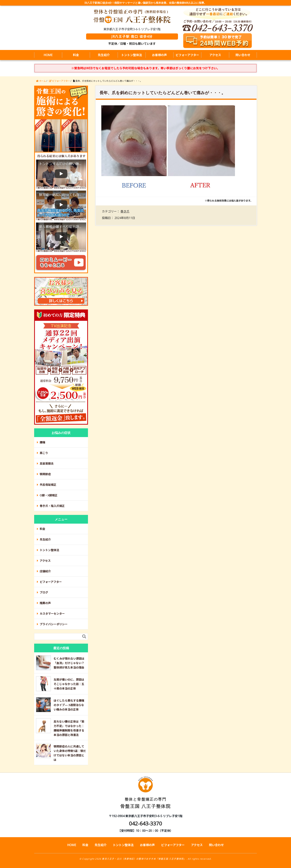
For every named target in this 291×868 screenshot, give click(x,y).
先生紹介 (104, 55)
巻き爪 (125, 211)
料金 (76, 55)
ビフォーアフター (187, 55)
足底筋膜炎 (47, 463)
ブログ (44, 592)
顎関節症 (45, 474)
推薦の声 (45, 603)
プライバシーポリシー (54, 624)
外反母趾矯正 (48, 485)
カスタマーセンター (52, 614)
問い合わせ (243, 55)
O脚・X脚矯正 (49, 495)
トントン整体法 (132, 55)
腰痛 (42, 442)
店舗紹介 (45, 571)
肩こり (44, 453)
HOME (48, 55)
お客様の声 (159, 55)
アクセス (215, 55)
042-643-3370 (145, 823)
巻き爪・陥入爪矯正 (52, 506)
